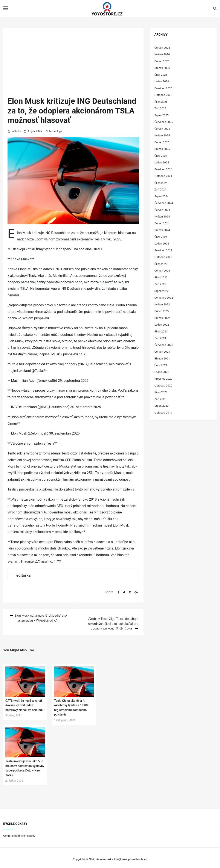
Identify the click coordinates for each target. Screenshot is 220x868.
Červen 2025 (162, 129)
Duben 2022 (162, 311)
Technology (55, 131)
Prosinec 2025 (163, 88)
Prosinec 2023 (163, 250)
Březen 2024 (162, 230)
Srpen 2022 (162, 291)
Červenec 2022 (164, 298)
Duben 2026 (162, 61)
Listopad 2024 (163, 176)
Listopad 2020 (163, 386)
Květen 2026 (162, 54)
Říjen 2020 (161, 392)
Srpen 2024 (162, 196)
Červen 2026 (162, 48)
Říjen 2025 (161, 102)
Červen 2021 (162, 352)
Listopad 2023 (163, 257)
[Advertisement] (73, 64)
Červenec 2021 (164, 345)
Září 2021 (160, 338)
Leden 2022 (162, 325)
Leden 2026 (162, 81)
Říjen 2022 (161, 277)
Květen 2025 (162, 135)
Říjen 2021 (161, 331)
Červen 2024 (162, 210)
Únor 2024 (161, 237)
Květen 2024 (162, 217)
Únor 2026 (161, 75)
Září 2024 (160, 189)
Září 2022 (160, 284)
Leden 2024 (162, 244)
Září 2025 (160, 108)
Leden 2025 (162, 162)
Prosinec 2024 (163, 169)
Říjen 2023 (161, 264)
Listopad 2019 (163, 413)
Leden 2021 (162, 372)
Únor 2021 (161, 365)
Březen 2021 (162, 359)
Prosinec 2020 (163, 379)
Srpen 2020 (162, 406)
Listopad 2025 (163, 95)
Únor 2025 (161, 156)
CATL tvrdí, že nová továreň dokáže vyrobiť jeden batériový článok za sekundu (24, 702)
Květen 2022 (162, 304)
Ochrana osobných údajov (19, 833)
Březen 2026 (162, 68)
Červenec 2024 (164, 203)
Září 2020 (160, 399)
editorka (16, 131)
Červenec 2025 (164, 122)
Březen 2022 (162, 318)
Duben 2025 (162, 142)
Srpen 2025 (162, 115)
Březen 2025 (162, 149)
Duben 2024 (162, 223)
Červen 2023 (162, 271)
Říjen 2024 (161, 183)
